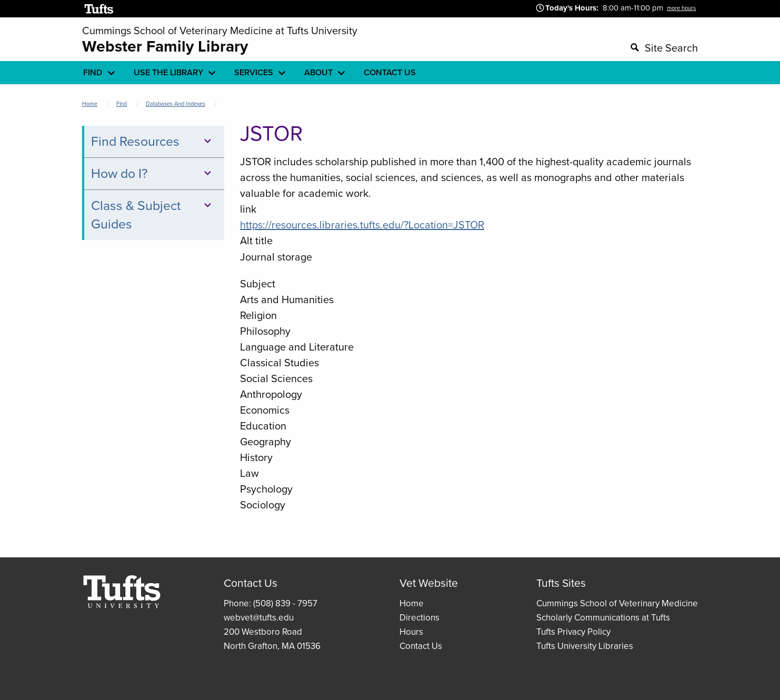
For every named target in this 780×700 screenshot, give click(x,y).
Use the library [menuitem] (168, 72)
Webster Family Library (165, 46)
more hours (681, 8)
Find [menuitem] (93, 72)
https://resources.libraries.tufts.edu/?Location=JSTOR (362, 225)
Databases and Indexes (176, 104)
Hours (411, 632)
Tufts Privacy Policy (573, 632)
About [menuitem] (318, 72)
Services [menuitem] (254, 72)
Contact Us (421, 646)
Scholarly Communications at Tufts (603, 618)
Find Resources (153, 141)
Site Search (671, 48)
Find (122, 104)
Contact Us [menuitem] (390, 72)
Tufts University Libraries (585, 646)
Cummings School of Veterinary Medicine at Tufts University (220, 31)
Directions (419, 618)
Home (90, 104)
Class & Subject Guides (153, 215)
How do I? (153, 173)
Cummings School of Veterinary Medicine (617, 603)
